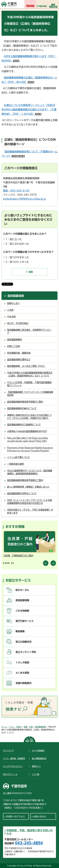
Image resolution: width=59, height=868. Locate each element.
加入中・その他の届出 (18, 323)
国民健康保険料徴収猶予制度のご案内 (25, 402)
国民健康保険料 (15, 340)
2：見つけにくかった (17, 262)
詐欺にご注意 (13, 346)
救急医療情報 (22, 600)
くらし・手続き (15, 727)
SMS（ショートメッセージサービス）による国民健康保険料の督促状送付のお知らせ (29, 502)
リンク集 (36, 774)
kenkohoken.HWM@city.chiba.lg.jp (25, 199)
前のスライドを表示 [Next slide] (53, 563)
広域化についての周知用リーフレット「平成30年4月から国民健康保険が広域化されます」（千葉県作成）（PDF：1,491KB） (29, 110)
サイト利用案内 (38, 751)
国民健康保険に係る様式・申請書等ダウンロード (29, 331)
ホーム (4, 727)
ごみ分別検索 (22, 611)
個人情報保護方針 (39, 758)
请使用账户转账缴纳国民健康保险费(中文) (27, 431)
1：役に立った (14, 239)
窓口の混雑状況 (24, 642)
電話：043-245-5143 (16, 191)
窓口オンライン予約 (26, 652)
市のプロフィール (10, 774)
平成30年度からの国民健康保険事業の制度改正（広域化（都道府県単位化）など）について (30, 374)
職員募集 (20, 631)
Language (42, 6)
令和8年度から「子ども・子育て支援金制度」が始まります (30, 511)
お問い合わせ (40, 817)
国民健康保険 (16, 296)
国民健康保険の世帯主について (22, 493)
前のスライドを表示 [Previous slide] (46, 563)
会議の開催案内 (24, 683)
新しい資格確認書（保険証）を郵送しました (28, 487)
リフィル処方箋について (19, 457)
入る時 (10, 310)
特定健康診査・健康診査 (19, 353)
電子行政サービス (25, 621)
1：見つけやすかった (17, 257)
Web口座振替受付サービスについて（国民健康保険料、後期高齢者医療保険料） (30, 472)
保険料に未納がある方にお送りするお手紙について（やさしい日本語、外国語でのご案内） (29, 417)
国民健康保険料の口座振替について (24, 425)
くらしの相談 (22, 662)
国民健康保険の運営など (19, 360)
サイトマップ (8, 751)
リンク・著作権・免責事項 (14, 758)
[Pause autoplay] (6, 563)
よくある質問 (22, 673)
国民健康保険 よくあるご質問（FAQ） (26, 366)
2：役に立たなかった (17, 244)
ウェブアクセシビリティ (13, 766)
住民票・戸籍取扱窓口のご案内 (18, 556)
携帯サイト (36, 766)
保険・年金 (28, 727)
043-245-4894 (29, 843)
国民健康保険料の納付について (22, 408)
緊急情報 (30, 6)
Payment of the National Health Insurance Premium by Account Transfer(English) (30, 449)
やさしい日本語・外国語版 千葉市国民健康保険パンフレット (29, 384)
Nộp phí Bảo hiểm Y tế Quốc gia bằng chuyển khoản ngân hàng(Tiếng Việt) (27, 439)
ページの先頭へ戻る (30, 740)
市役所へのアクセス (16, 817)
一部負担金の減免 (16, 464)
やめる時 (11, 317)
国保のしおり (13, 303)
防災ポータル (22, 590)
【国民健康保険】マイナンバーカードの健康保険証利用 (30, 394)
